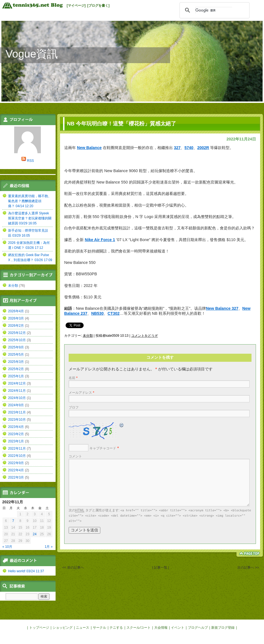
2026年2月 (16, 326)
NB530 (97, 313)
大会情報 (161, 628)
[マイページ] (76, 6)
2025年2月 (16, 369)
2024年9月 (16, 405)
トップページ (39, 628)
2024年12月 (17, 383)
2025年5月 (16, 355)
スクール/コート (139, 628)
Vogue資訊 (32, 54)
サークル (99, 628)
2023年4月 (16, 427)
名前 (73, 378)
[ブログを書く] (98, 6)
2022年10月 (17, 456)
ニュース (83, 628)
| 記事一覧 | (161, 568)
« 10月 (7, 547)
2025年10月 (17, 340)
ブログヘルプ (198, 628)
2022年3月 (16, 477)
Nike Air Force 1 (100, 240)
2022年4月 (16, 470)
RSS (30, 161)
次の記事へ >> (248, 568)
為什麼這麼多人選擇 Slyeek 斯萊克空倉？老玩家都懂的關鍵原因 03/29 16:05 (30, 218)
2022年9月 (16, 463)
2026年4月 (16, 311)
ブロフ (74, 407)
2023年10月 (17, 420)
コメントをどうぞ (145, 336)
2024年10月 (17, 398)
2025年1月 (16, 376)
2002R (203, 148)
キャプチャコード (103, 448)
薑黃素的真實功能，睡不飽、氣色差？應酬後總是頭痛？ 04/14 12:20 (30, 201)
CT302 (114, 313)
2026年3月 (16, 318)
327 (177, 148)
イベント (178, 628)
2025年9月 (16, 347)
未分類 (88, 336)
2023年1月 (16, 441)
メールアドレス (81, 393)
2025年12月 (17, 333)
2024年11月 (17, 391)
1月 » (49, 547)
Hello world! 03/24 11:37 (26, 571)
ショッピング (63, 628)
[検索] (214, 10)
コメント (75, 456)
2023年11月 (17, 412)
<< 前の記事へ (73, 568)
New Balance (89, 148)
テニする (116, 628)
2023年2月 (16, 434)
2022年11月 (17, 449)
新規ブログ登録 (223, 628)
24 (35, 534)
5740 (189, 148)
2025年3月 (16, 362)
